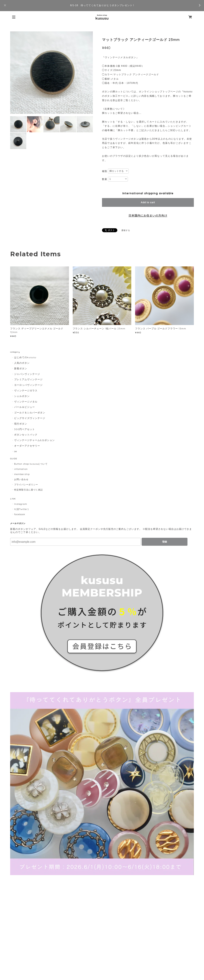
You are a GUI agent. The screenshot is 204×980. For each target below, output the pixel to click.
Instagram (21, 504)
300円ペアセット (25, 429)
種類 (105, 171)
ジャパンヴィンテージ (27, 374)
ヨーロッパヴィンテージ (28, 385)
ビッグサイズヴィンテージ (30, 418)
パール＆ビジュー (25, 407)
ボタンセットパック (26, 435)
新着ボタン (21, 368)
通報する (126, 230)
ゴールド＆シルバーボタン (30, 413)
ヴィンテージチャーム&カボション (34, 440)
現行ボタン (21, 424)
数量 (105, 179)
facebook (20, 514)
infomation (21, 469)
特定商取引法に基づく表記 (28, 490)
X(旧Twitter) (21, 509)
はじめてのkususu (25, 357)
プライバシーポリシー (26, 485)
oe (16, 451)
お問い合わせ (21, 479)
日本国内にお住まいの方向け (148, 216)
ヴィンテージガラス (26, 390)
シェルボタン (22, 396)
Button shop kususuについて (31, 464)
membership (22, 474)
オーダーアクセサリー (27, 446)
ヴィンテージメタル (26, 402)
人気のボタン (22, 363)
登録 (165, 542)
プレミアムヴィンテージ (28, 379)
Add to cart (148, 202)
